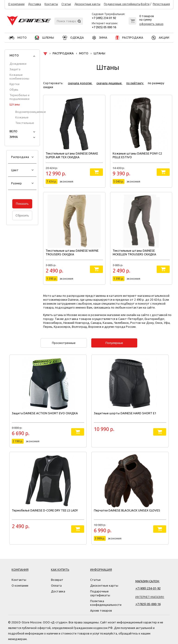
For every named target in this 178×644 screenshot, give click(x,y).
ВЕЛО (13, 131)
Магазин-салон (147, 581)
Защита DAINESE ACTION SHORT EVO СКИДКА (45, 413)
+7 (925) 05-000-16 (148, 604)
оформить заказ (151, 24)
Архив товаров (101, 610)
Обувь (14, 90)
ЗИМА (100, 37)
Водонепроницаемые (31, 112)
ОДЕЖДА (73, 37)
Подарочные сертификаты (122, 4)
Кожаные (22, 117)
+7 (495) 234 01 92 (104, 18)
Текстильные (25, 123)
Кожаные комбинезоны (19, 77)
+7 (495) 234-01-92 (148, 588)
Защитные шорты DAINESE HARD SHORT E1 (125, 413)
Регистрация (161, 4)
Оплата (56, 585)
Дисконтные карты (87, 4)
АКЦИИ (160, 37)
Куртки (14, 84)
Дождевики (18, 64)
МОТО (18, 37)
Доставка (35, 4)
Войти (145, 4)
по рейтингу (135, 83)
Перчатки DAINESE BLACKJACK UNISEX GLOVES (127, 510)
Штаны (15, 104)
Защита (15, 69)
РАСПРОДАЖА (129, 37)
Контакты (51, 4)
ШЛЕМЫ (44, 37)
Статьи (66, 4)
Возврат (57, 580)
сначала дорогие (80, 83)
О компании (16, 4)
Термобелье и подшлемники (19, 97)
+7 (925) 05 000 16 (104, 27)
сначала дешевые (109, 83)
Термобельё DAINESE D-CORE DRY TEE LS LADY (45, 510)
